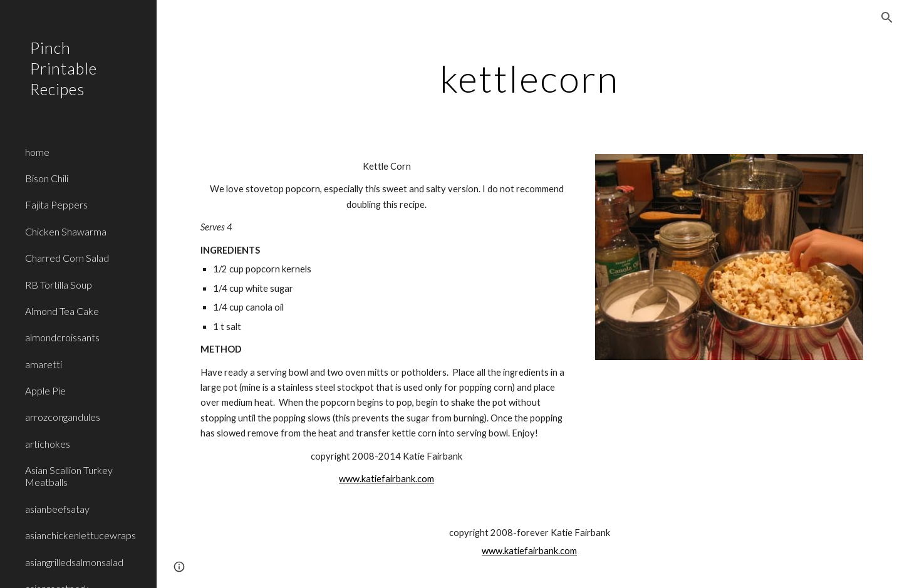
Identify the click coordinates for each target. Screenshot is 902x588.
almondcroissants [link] (62, 337)
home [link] (37, 152)
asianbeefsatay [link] (57, 509)
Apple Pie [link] (45, 390)
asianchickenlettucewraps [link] (80, 535)
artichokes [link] (48, 444)
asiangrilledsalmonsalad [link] (74, 562)
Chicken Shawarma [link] (66, 231)
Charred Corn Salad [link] (67, 258)
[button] (887, 18)
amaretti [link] (44, 364)
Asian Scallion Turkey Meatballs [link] (69, 476)
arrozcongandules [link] (63, 417)
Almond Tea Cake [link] (62, 311)
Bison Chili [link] (47, 178)
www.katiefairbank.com (386, 479)
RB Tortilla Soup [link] (59, 285)
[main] (530, 78)
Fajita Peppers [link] (56, 204)
